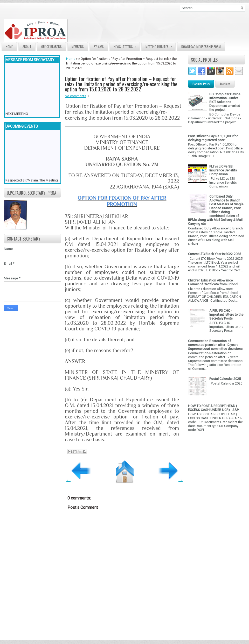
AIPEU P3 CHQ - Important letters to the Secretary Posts (226, 314)
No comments (75, 96)
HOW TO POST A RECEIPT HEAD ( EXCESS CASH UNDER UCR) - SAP (213, 408)
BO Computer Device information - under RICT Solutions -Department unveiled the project (225, 102)
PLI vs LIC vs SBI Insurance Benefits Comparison (223, 170)
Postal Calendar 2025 (225, 379)
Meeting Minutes (160, 45)
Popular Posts (201, 84)
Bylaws (99, 46)
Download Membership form (201, 46)
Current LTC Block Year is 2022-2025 (215, 254)
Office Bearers (51, 46)
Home (9, 46)
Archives (225, 84)
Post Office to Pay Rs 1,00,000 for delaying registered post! (213, 138)
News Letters (127, 45)
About (27, 46)
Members (78, 46)
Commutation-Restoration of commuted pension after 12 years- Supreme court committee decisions (215, 345)
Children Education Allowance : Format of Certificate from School (213, 282)
